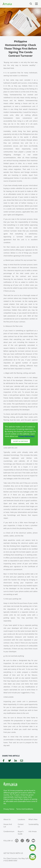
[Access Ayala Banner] (20, 771)
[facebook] (4, 761)
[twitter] (10, 761)
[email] (22, 761)
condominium (9, 831)
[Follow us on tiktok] (28, 841)
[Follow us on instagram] (22, 841)
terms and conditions (25, 809)
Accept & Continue (20, 441)
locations (21, 819)
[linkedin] (16, 761)
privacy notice (9, 809)
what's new (33, 819)
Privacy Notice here (26, 436)
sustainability (34, 824)
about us (7, 819)
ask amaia (33, 831)
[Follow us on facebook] (17, 841)
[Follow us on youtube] (33, 841)
